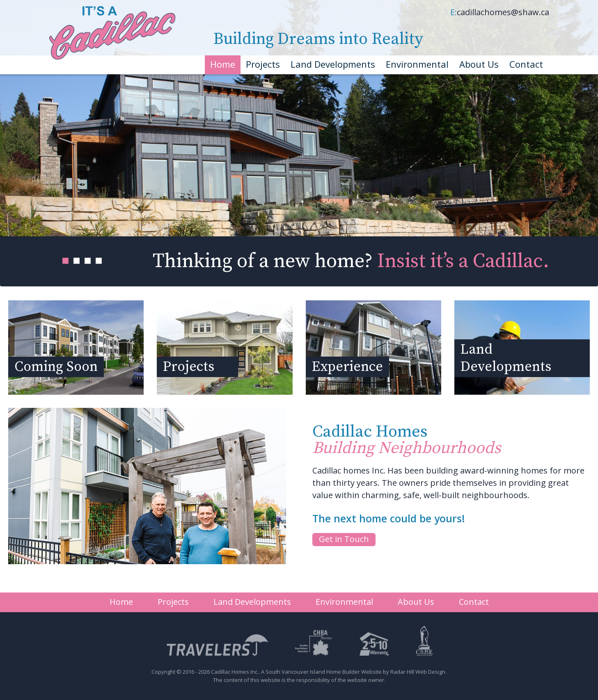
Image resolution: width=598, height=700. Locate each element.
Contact (526, 64)
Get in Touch (344, 539)
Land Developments (333, 64)
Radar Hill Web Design (418, 672)
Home (223, 64)
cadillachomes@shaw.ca (503, 12)
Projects (263, 64)
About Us (479, 64)
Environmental (417, 64)
